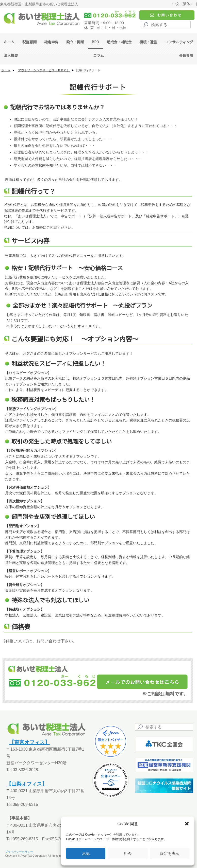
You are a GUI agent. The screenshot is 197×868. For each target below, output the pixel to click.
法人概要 (11, 55)
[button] (187, 824)
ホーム (9, 42)
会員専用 (186, 55)
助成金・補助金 (119, 42)
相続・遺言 (148, 42)
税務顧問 (29, 42)
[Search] (166, 25)
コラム (98, 55)
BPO (95, 42)
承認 (86, 853)
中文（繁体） (183, 4)
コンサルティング (179, 42)
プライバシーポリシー (19, 852)
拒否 (128, 853)
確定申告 (51, 42)
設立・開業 (75, 42)
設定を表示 (170, 853)
